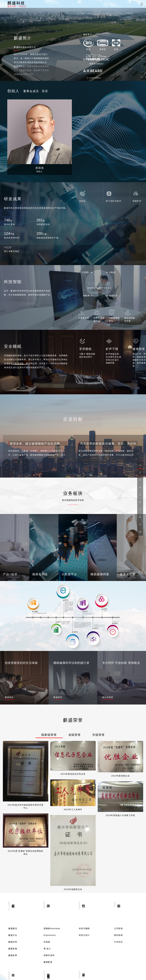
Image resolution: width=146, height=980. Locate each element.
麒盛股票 (48, 930)
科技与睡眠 (84, 847)
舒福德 (47, 861)
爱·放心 (47, 867)
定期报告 (48, 916)
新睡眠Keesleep (52, 847)
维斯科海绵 (49, 874)
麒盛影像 (13, 867)
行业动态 (118, 861)
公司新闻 (118, 847)
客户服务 (83, 923)
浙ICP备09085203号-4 (94, 975)
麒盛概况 (13, 847)
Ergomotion (50, 854)
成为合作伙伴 (15, 916)
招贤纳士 (13, 937)
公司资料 (48, 943)
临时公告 (48, 923)
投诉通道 (83, 930)
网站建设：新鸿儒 (115, 975)
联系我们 (13, 943)
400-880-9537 (18, 963)
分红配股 (48, 937)
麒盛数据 (48, 881)
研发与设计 (84, 854)
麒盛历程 (13, 861)
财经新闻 (118, 854)
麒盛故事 (13, 874)
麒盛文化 (13, 854)
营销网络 (83, 916)
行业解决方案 (15, 923)
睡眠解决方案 (15, 930)
